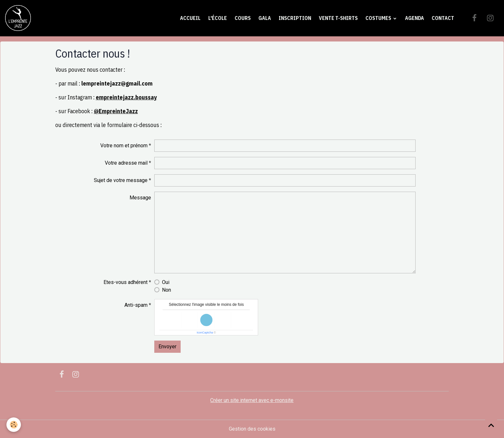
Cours (243, 18)
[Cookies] (14, 425)
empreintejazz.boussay (126, 97)
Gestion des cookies (252, 429)
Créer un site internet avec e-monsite (252, 400)
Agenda (414, 18)
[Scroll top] (491, 425)
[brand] (19, 18)
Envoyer (167, 347)
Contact (443, 18)
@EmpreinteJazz (116, 111)
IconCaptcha (205, 333)
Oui (166, 282)
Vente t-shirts (338, 18)
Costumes (379, 18)
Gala (265, 18)
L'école (218, 18)
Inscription (295, 18)
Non (166, 290)
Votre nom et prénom (124, 146)
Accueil (190, 18)
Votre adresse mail (126, 163)
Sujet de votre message (121, 180)
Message (140, 198)
